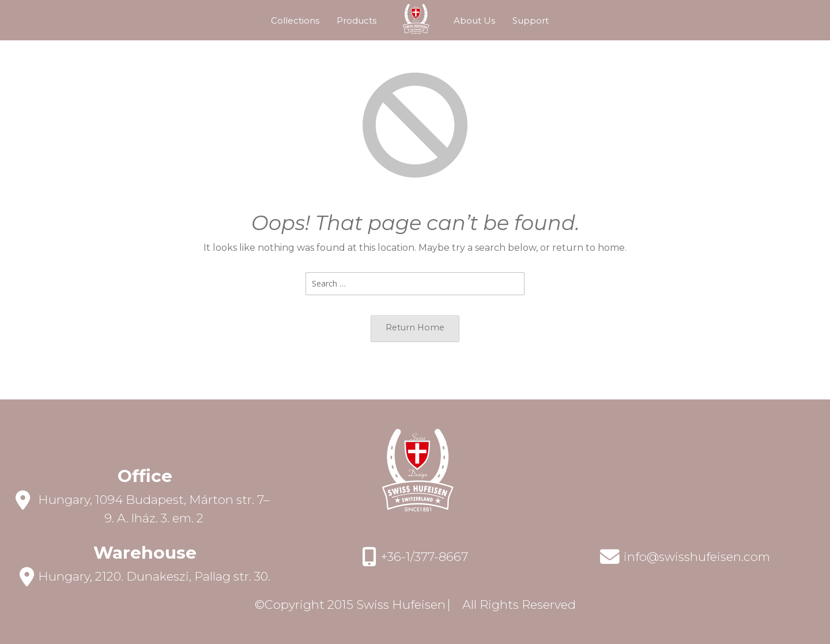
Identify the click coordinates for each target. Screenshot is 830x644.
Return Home (415, 327)
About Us (474, 20)
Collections (295, 20)
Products (356, 20)
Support (531, 20)
